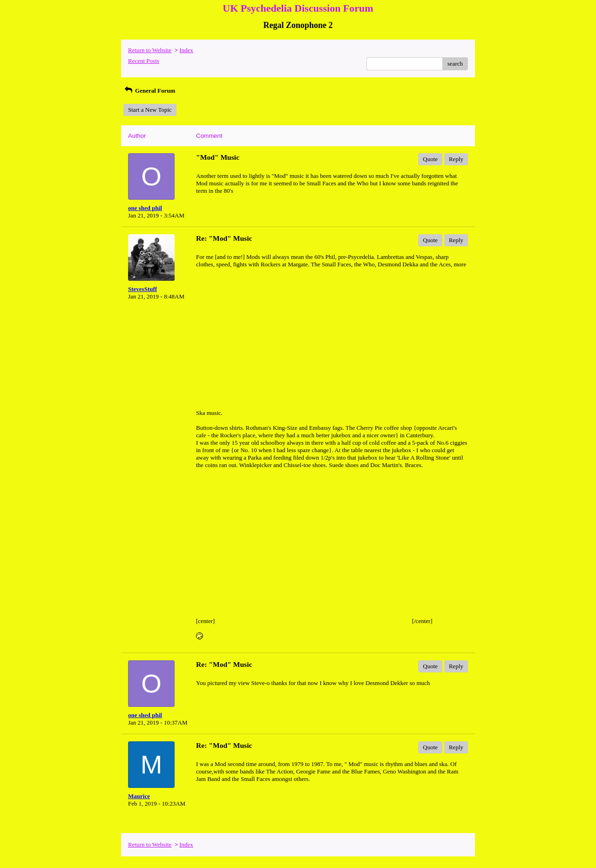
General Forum (149, 91)
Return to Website (150, 50)
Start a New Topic (150, 110)
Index (186, 50)
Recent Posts (144, 61)
